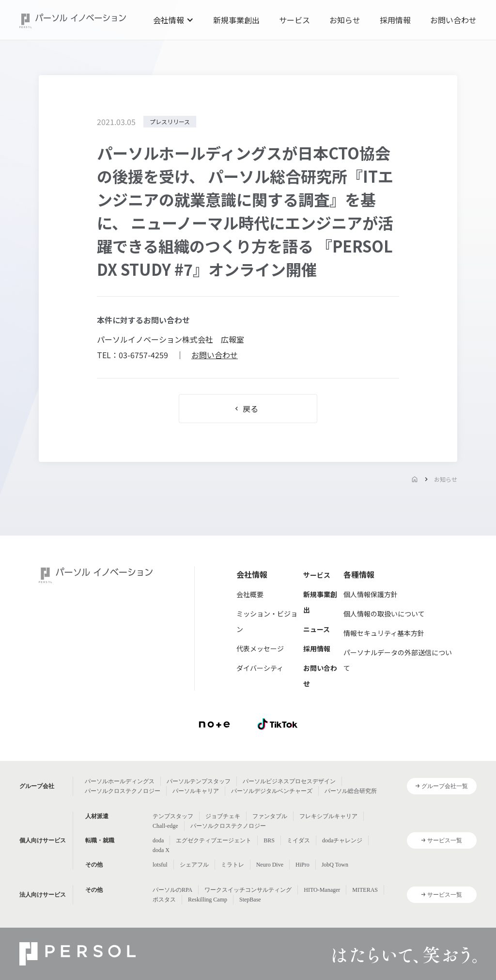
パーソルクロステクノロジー (123, 791)
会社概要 (250, 594)
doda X (161, 850)
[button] (173, 20)
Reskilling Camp (208, 900)
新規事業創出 (236, 20)
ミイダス (298, 840)
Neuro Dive (270, 865)
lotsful (160, 865)
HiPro (302, 865)
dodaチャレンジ (342, 840)
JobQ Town (335, 865)
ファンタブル (270, 816)
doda (158, 840)
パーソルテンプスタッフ (199, 781)
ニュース (317, 629)
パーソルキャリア (196, 791)
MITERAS (365, 890)
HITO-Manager (322, 890)
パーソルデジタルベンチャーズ (272, 791)
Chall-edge (165, 826)
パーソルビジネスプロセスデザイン (289, 781)
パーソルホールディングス (120, 781)
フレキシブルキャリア (328, 816)
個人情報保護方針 (371, 594)
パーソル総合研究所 (351, 791)
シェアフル (194, 865)
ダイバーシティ (260, 668)
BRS (269, 840)
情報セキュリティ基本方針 (384, 633)
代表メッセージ (260, 648)
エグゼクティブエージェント (214, 840)
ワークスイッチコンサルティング (248, 890)
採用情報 (395, 20)
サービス (294, 20)
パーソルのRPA (172, 890)
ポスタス (164, 900)
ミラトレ (232, 865)
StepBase (250, 900)
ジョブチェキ (223, 816)
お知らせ (345, 20)
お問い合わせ (453, 20)
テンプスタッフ (173, 816)
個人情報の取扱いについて (384, 614)
